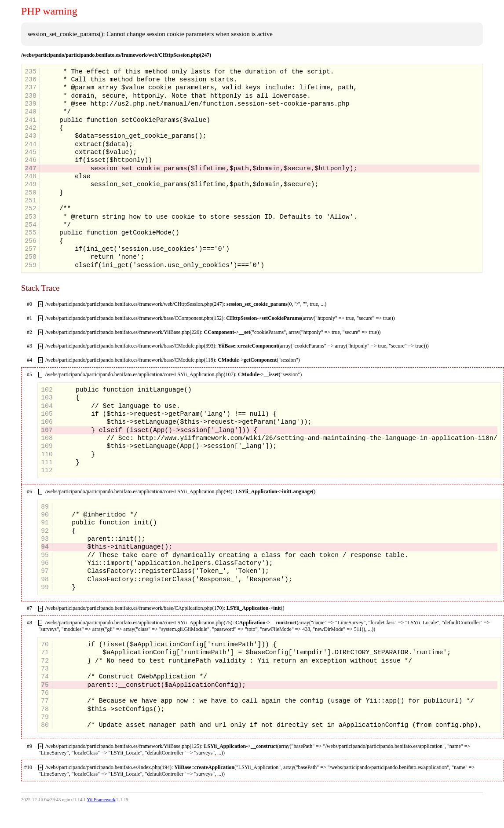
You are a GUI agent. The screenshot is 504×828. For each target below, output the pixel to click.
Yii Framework (101, 800)
